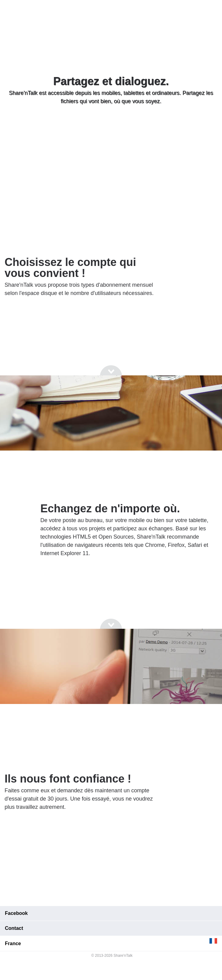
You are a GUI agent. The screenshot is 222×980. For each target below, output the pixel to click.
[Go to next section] (111, 124)
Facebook (16, 913)
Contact (14, 928)
